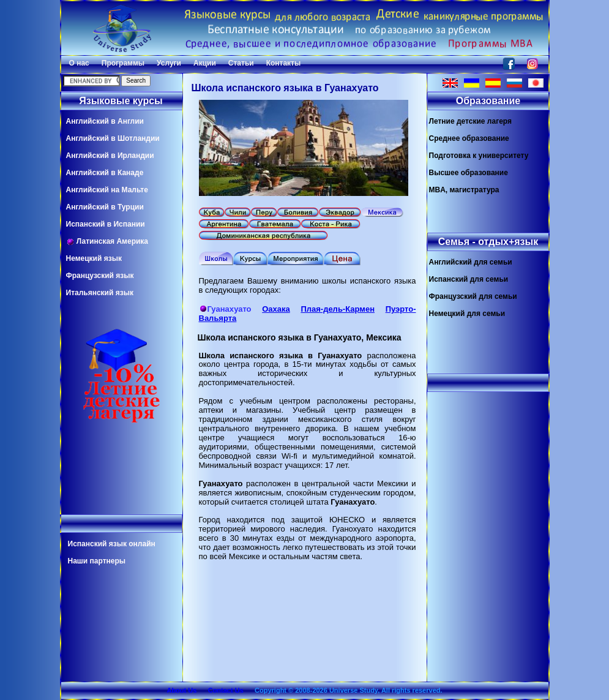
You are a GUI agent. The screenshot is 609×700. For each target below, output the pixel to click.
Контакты (284, 63)
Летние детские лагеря (471, 121)
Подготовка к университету (479, 156)
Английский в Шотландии (113, 138)
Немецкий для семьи (467, 314)
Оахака (276, 309)
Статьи (241, 63)
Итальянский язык (100, 293)
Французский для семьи (473, 296)
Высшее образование (469, 173)
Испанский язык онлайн (112, 544)
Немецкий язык (94, 258)
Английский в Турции (105, 207)
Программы (123, 63)
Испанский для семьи (469, 279)
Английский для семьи (471, 262)
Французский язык (100, 276)
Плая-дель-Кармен (338, 309)
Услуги (169, 63)
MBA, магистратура (464, 190)
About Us (181, 690)
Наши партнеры (97, 561)
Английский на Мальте (107, 190)
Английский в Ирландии (110, 156)
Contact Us (226, 690)
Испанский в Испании (106, 224)
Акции (205, 63)
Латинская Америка (107, 242)
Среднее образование (469, 138)
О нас (79, 63)
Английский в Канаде (105, 173)
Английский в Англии (105, 121)
